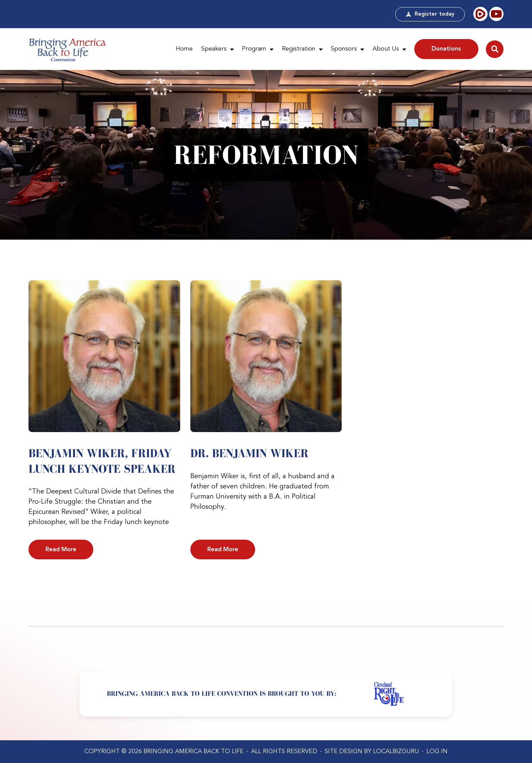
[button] (495, 49)
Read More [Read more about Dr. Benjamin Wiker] (223, 550)
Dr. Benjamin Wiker (249, 453)
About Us (389, 49)
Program (258, 49)
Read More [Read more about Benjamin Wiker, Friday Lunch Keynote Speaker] (61, 550)
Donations (446, 49)
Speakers (217, 49)
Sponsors (347, 49)
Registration (302, 49)
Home (184, 49)
